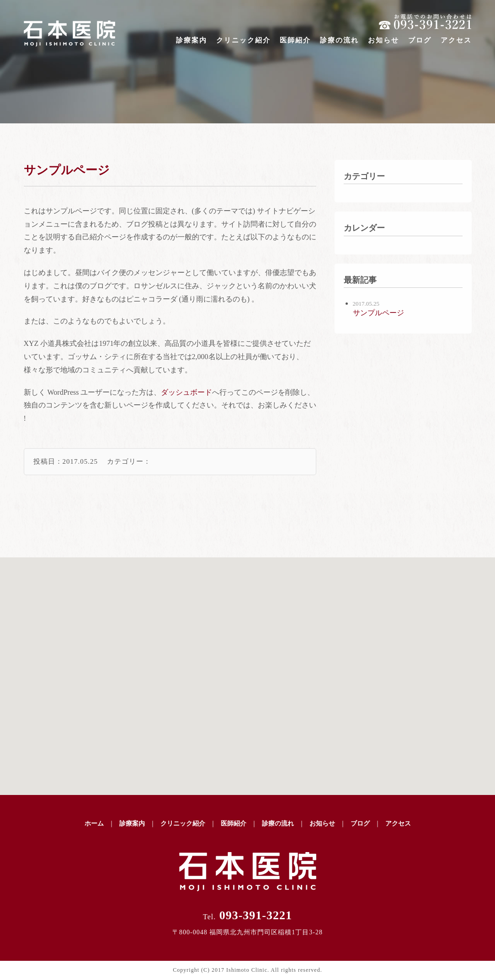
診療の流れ (339, 40)
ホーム (94, 824)
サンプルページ (67, 170)
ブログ (420, 40)
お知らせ (383, 40)
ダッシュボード (186, 392)
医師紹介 (295, 40)
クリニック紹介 (243, 40)
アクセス (456, 40)
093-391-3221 (247, 915)
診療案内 (192, 40)
